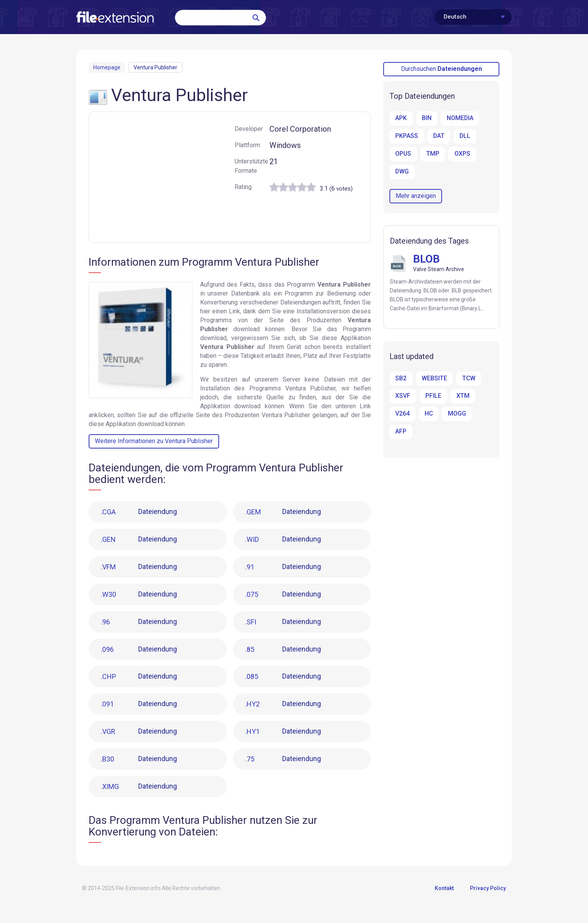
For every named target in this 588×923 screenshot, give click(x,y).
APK (401, 118)
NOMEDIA (459, 118)
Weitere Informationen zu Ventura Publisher (154, 441)
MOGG (457, 414)
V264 (402, 414)
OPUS (403, 154)
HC (429, 414)
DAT (439, 136)
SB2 (401, 379)
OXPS (462, 154)
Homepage (107, 67)
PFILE (433, 396)
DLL (465, 136)
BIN (426, 118)
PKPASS (407, 136)
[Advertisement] (162, 179)
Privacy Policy (488, 893)
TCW (468, 379)
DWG (402, 172)
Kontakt (444, 893)
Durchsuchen (441, 69)
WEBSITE (434, 379)
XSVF (403, 396)
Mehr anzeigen (416, 196)
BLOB (427, 259)
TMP (433, 154)
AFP (401, 432)
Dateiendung (140, 512)
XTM (462, 396)
